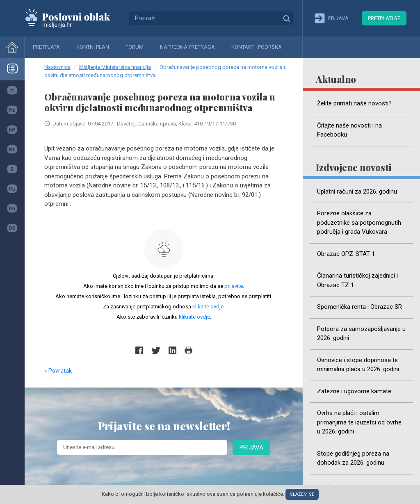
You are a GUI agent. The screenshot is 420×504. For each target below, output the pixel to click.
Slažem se (302, 494)
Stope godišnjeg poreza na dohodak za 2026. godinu (353, 458)
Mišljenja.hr (74, 18)
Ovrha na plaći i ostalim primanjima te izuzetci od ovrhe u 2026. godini (359, 422)
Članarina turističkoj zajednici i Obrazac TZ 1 (357, 280)
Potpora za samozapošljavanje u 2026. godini (361, 334)
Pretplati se (384, 18)
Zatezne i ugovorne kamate (354, 391)
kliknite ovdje (208, 307)
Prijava (251, 447)
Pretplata (46, 47)
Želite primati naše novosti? (354, 103)
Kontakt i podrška (257, 47)
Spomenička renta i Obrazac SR (360, 307)
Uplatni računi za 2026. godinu (357, 192)
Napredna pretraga (187, 47)
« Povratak (58, 371)
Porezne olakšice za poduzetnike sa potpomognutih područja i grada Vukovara (359, 222)
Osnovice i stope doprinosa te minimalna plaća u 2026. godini (358, 365)
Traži (286, 18)
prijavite (234, 286)
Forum (135, 47)
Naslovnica (57, 67)
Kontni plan (93, 47)
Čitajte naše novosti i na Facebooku (349, 130)
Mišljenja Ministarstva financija (115, 67)
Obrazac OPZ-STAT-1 (346, 254)
